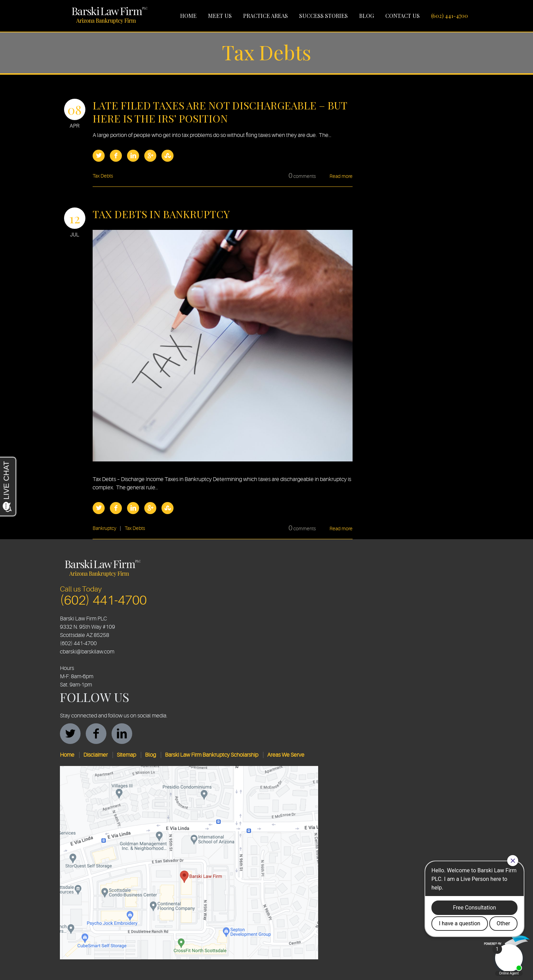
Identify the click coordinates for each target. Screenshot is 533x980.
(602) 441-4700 (450, 16)
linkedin (122, 734)
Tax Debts (103, 176)
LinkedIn (133, 156)
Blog (367, 16)
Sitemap (126, 755)
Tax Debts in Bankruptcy (161, 214)
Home (188, 16)
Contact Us (403, 16)
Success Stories (323, 16)
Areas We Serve (286, 755)
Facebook (116, 156)
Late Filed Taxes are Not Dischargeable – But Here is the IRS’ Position (220, 112)
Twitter (99, 156)
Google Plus (150, 156)
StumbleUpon (168, 156)
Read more (341, 176)
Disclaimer (96, 755)
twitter (70, 734)
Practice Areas (265, 16)
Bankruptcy (104, 528)
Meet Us (220, 16)
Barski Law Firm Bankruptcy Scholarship (212, 755)
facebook (96, 734)
